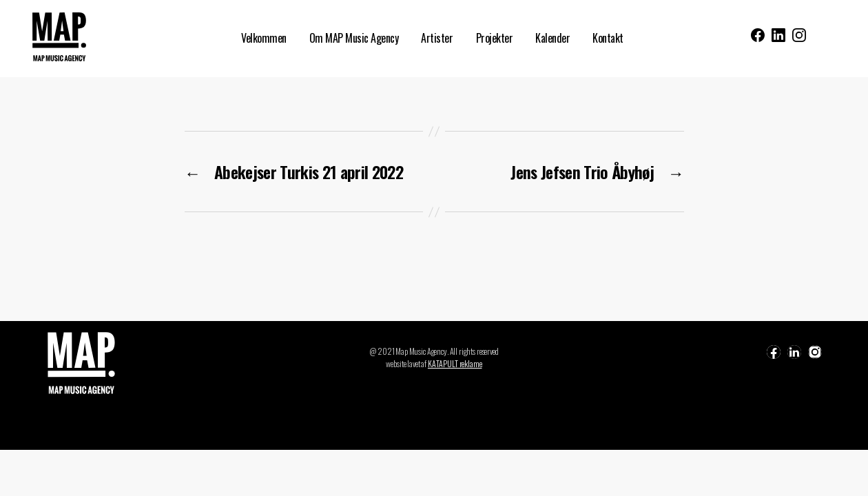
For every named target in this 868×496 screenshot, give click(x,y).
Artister (437, 38)
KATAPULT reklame (455, 363)
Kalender (552, 38)
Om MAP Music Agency (354, 38)
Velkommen (264, 38)
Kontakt (608, 38)
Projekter (495, 38)
